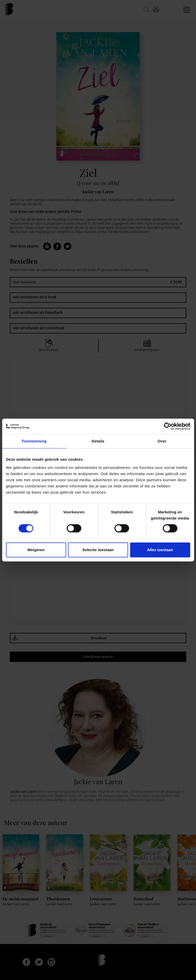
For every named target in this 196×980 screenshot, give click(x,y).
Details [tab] (98, 441)
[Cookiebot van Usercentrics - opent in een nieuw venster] (168, 426)
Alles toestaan (160, 550)
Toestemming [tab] (34, 441)
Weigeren (36, 550)
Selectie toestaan (98, 550)
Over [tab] (162, 441)
